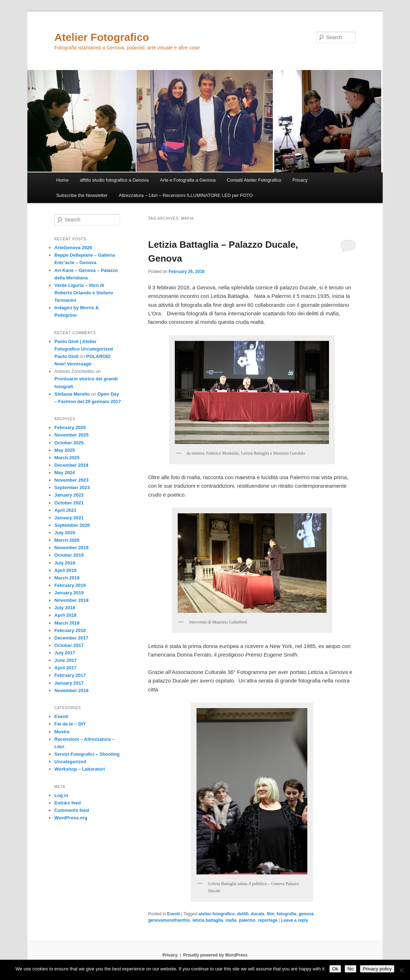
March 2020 (67, 540)
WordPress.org (71, 818)
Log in (61, 795)
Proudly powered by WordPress (215, 955)
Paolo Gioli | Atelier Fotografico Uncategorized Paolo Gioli (84, 349)
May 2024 (65, 473)
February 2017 (70, 675)
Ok (335, 969)
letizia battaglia (208, 920)
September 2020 (72, 525)
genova (306, 914)
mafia (231, 920)
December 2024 (71, 465)
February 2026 (70, 427)
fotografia (287, 914)
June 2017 (66, 660)
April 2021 (65, 510)
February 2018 (70, 630)
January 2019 (69, 593)
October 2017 (69, 645)
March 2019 (67, 578)
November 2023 (71, 480)
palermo (247, 920)
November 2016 (71, 690)
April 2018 (65, 615)
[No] (401, 970)
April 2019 (65, 570)
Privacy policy (377, 969)
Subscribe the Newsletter (82, 195)
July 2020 (65, 533)
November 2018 (71, 600)
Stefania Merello (72, 394)
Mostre (62, 732)
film (271, 914)
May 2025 (65, 450)
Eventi (173, 914)
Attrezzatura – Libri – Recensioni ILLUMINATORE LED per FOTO (186, 195)
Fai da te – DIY (70, 724)
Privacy (300, 180)
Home (62, 180)
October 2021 (69, 503)
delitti (243, 914)
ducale (258, 914)
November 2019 (71, 548)
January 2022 (69, 495)
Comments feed (72, 810)
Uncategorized (70, 762)
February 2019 (70, 585)
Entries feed (68, 803)
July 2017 (65, 653)
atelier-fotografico (217, 914)
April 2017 (65, 668)
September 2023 (72, 488)
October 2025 (69, 443)
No (350, 969)
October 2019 (69, 555)
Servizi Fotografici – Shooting (87, 754)
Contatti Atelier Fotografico (254, 180)
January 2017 (69, 683)
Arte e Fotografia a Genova (188, 180)
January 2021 (69, 518)
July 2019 (65, 563)
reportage (268, 920)
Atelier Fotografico (102, 37)
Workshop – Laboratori (80, 769)
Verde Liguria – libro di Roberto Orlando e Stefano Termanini (84, 293)
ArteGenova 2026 (73, 248)
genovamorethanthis (169, 920)
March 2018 (67, 623)
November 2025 (71, 435)
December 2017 (71, 638)
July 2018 (65, 608)
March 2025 (67, 458)
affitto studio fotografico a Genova (114, 180)
